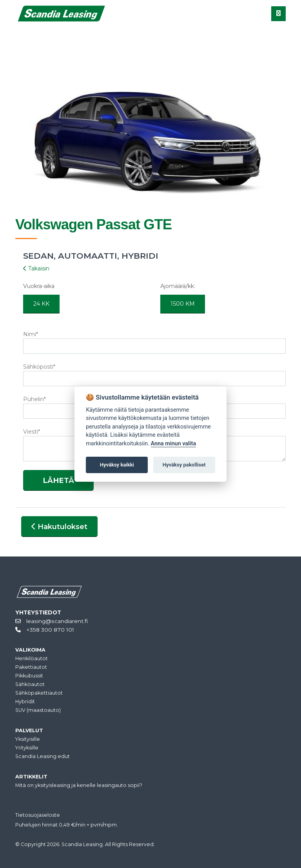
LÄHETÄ (58, 480)
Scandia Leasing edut (43, 756)
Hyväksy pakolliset (184, 465)
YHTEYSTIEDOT (38, 612)
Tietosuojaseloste (38, 815)
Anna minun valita (174, 444)
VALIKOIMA (30, 650)
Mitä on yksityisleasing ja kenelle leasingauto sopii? (79, 785)
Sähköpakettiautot (39, 693)
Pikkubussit (29, 676)
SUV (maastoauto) (38, 710)
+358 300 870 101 (45, 630)
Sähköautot (30, 684)
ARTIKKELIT (31, 777)
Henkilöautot (32, 658)
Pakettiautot (31, 667)
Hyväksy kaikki (117, 465)
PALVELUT (29, 730)
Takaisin (36, 268)
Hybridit (25, 701)
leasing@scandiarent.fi (52, 621)
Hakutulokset (59, 527)
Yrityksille (27, 748)
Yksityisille (28, 739)
